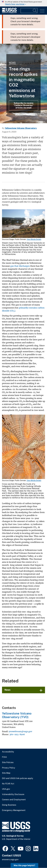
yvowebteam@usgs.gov (20, 731)
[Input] (29, 11)
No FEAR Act (8, 784)
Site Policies (8, 762)
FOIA (4, 757)
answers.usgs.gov (10, 859)
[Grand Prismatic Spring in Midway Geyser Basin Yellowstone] (23, 84)
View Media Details (34, 239)
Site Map (6, 773)
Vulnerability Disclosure (13, 794)
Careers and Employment (14, 800)
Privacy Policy (9, 768)
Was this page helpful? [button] (24, 865)
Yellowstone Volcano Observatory (21, 128)
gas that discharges (20, 266)
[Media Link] (23, 224)
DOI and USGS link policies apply (18, 778)
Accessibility (8, 752)
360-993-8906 (17, 734)
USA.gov (6, 789)
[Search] (35, 11)
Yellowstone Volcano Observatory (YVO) (17, 715)
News (12, 63)
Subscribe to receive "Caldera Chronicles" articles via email (23, 105)
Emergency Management (14, 810)
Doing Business (9, 805)
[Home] (9, 13)
